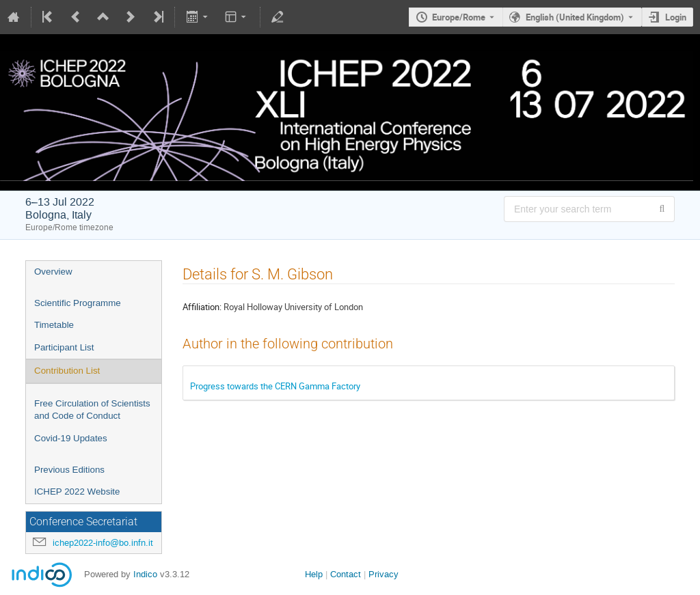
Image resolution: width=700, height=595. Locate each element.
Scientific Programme (78, 303)
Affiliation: (202, 307)
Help (314, 574)
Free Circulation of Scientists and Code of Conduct (92, 410)
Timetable (54, 325)
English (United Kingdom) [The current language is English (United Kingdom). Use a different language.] (575, 17)
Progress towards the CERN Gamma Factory (275, 386)
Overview (53, 272)
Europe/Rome (459, 17)
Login (676, 17)
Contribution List (67, 371)
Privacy (383, 574)
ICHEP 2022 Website (77, 492)
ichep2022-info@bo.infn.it (103, 543)
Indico (145, 574)
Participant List (64, 347)
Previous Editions (69, 470)
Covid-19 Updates (71, 438)
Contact (346, 574)
